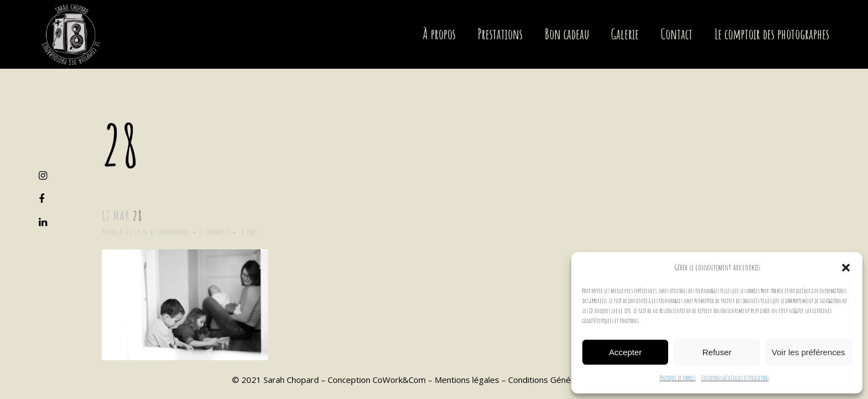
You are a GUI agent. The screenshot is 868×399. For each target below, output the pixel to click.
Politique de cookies (678, 378)
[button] (846, 268)
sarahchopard (174, 232)
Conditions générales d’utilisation (735, 378)
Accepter (625, 352)
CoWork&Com (399, 380)
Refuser (717, 352)
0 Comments (215, 232)
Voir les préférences (808, 352)
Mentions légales (467, 380)
